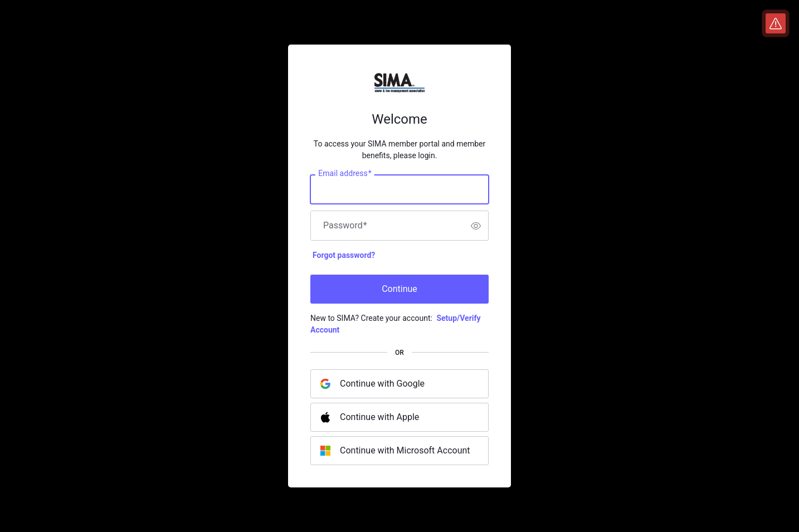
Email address (345, 174)
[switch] (476, 226)
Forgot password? (344, 255)
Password (345, 226)
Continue (399, 289)
